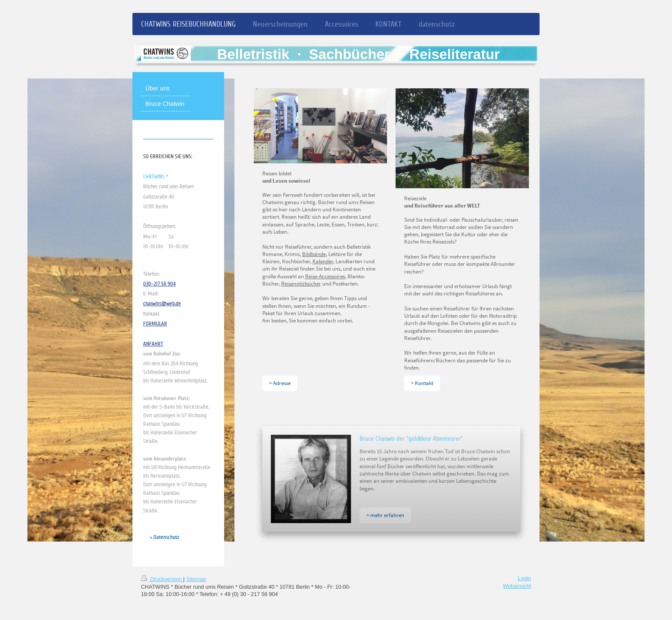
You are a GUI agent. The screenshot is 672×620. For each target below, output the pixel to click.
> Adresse (280, 383)
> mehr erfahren (385, 515)
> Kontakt (422, 383)
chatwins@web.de (162, 304)
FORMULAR (155, 324)
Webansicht (517, 586)
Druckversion (162, 579)
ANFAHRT (153, 344)
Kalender (323, 261)
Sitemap (196, 579)
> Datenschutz (165, 537)
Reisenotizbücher (301, 283)
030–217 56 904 (159, 284)
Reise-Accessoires (325, 276)
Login (524, 578)
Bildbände (314, 254)
